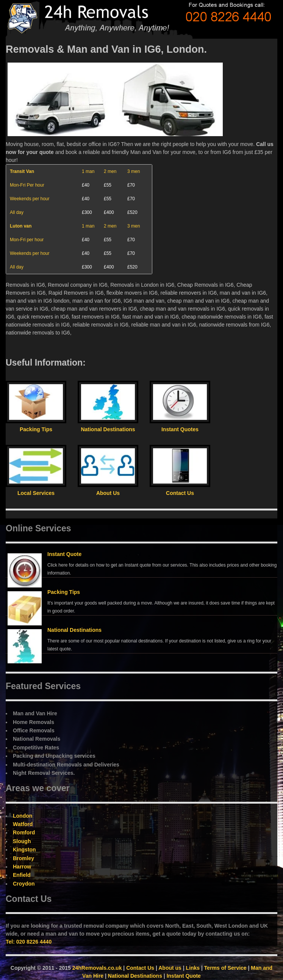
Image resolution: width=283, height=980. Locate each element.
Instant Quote (64, 554)
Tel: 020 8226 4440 (29, 942)
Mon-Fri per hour (27, 240)
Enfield (22, 875)
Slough (22, 841)
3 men (134, 171)
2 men (110, 171)
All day (17, 212)
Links (193, 968)
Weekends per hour (30, 199)
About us (170, 968)
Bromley (23, 858)
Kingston (24, 850)
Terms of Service (225, 968)
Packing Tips (64, 592)
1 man (88, 171)
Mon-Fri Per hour (27, 185)
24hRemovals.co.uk (97, 968)
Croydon (24, 884)
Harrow (22, 867)
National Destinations (74, 630)
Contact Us (140, 968)
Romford (24, 832)
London (23, 816)
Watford (23, 824)
